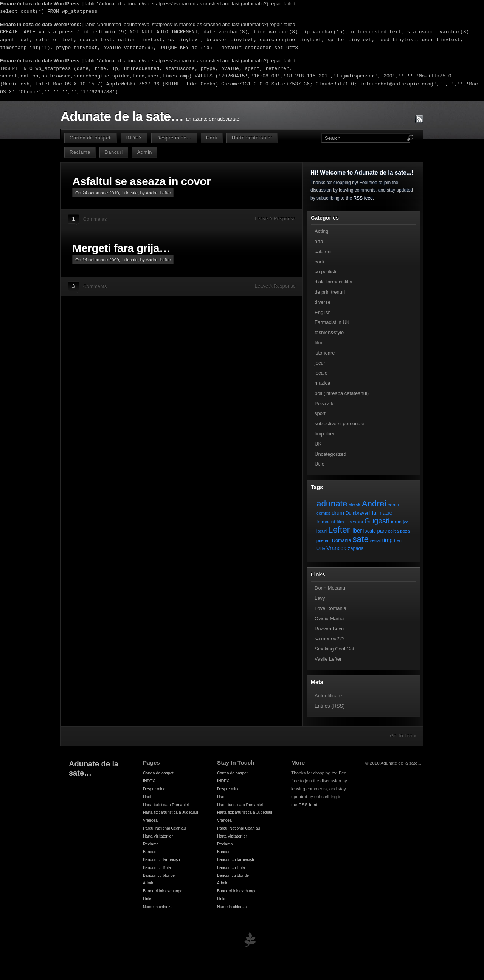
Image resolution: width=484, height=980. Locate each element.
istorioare (325, 353)
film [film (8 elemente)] (340, 522)
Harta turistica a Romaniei (166, 805)
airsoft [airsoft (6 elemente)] (354, 505)
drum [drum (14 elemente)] (338, 513)
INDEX (134, 138)
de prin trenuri (330, 292)
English (323, 312)
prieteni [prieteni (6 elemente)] (323, 540)
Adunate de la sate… (122, 116)
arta (319, 241)
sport (320, 413)
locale (132, 193)
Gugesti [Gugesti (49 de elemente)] (377, 521)
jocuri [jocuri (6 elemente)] (322, 531)
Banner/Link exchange (163, 891)
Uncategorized (330, 454)
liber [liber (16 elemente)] (357, 531)
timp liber (325, 434)
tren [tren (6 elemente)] (398, 540)
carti (319, 262)
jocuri (320, 363)
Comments (95, 219)
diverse (323, 302)
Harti (212, 138)
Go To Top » (403, 736)
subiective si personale (340, 423)
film (318, 343)
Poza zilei (325, 403)
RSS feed (363, 198)
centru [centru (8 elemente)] (394, 505)
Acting (321, 231)
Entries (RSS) (330, 706)
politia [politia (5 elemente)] (394, 531)
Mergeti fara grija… (121, 248)
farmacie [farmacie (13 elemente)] (382, 513)
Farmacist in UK (332, 322)
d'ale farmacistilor (334, 282)
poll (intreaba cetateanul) (342, 393)
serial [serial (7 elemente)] (375, 540)
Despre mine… (174, 138)
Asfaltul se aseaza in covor (141, 181)
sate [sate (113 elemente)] (361, 539)
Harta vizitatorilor (252, 138)
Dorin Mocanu (330, 588)
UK (318, 444)
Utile (320, 464)
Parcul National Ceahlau (164, 828)
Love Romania (330, 608)
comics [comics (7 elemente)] (323, 513)
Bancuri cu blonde (159, 875)
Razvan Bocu (329, 629)
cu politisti (325, 272)
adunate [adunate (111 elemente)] (332, 504)
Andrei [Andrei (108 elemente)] (374, 504)
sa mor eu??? (330, 639)
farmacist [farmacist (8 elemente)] (326, 522)
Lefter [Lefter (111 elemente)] (339, 530)
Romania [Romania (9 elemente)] (342, 540)
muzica (322, 383)
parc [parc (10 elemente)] (382, 531)
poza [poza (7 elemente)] (405, 531)
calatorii (323, 252)
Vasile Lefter (328, 659)
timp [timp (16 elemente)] (388, 540)
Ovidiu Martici (330, 618)
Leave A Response (275, 219)
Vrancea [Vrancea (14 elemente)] (336, 548)
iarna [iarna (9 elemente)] (396, 522)
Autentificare (328, 696)
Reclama (80, 152)
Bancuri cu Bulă (157, 867)
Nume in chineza (158, 907)
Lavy (320, 598)
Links (148, 899)
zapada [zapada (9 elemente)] (356, 548)
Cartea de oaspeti (91, 138)
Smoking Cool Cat (334, 649)
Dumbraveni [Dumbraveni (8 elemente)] (358, 513)
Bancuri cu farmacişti (161, 859)
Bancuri (114, 152)
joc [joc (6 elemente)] (406, 522)
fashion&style (329, 332)
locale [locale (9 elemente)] (370, 531)
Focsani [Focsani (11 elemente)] (354, 522)
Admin (145, 152)
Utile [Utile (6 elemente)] (321, 548)
